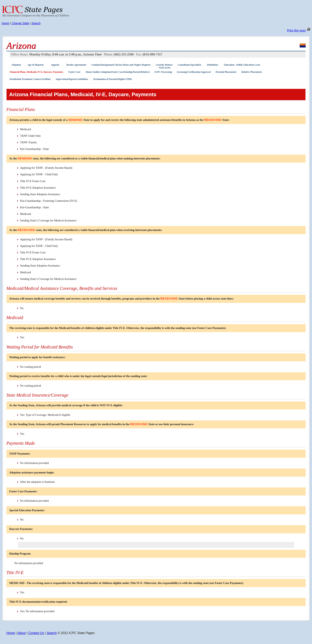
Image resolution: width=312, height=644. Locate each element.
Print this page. (297, 30)
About (21, 633)
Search (36, 23)
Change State (20, 23)
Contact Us (36, 633)
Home (5, 23)
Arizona (21, 46)
